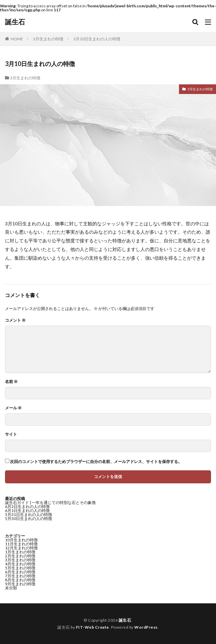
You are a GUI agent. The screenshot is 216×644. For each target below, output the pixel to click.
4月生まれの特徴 (20, 564)
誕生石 (15, 22)
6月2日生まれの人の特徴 (27, 506)
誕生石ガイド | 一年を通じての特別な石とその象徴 (50, 502)
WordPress (146, 627)
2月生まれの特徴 (20, 556)
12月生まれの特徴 (21, 548)
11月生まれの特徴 (21, 544)
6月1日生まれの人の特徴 (27, 510)
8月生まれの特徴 (20, 580)
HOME (17, 39)
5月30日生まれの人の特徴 (28, 518)
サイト (11, 434)
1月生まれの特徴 (20, 552)
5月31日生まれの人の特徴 (28, 514)
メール (13, 408)
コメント (15, 320)
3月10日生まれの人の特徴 (97, 39)
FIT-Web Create (92, 627)
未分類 (11, 588)
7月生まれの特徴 (20, 576)
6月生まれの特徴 (20, 572)
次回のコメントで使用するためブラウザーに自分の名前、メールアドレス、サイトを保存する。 (96, 462)
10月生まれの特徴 (21, 540)
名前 (11, 382)
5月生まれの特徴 (20, 568)
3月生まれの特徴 (48, 39)
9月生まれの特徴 (20, 584)
